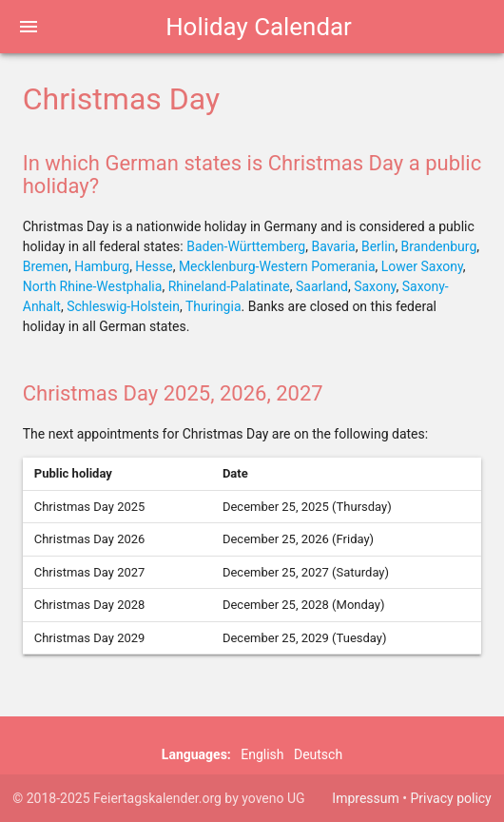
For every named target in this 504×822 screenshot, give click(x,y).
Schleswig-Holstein (123, 306)
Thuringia (213, 306)
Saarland (322, 286)
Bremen (46, 266)
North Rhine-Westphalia (93, 286)
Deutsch (318, 754)
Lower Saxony (422, 266)
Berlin (378, 246)
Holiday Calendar (259, 27)
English (262, 754)
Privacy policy (450, 798)
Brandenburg (439, 246)
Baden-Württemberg (246, 246)
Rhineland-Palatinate (229, 286)
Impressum (365, 798)
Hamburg (102, 266)
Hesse (154, 266)
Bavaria (333, 246)
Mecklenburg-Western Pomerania (277, 266)
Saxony (375, 286)
